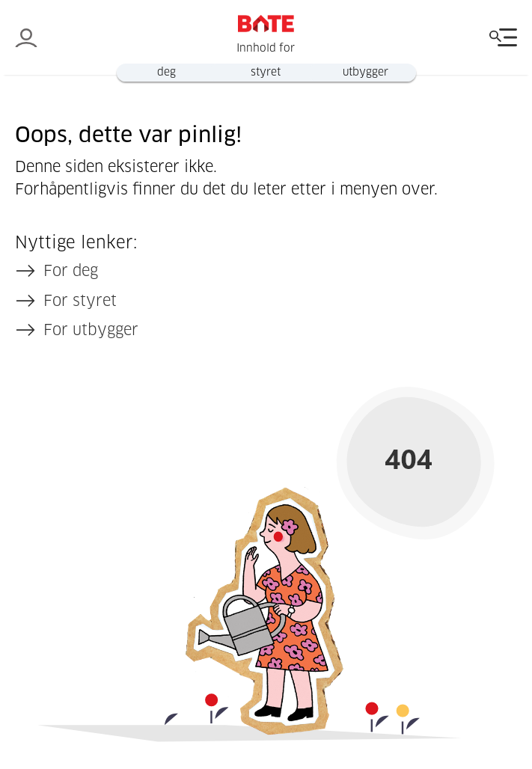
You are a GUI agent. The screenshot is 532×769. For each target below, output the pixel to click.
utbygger (366, 73)
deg (166, 73)
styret (266, 73)
